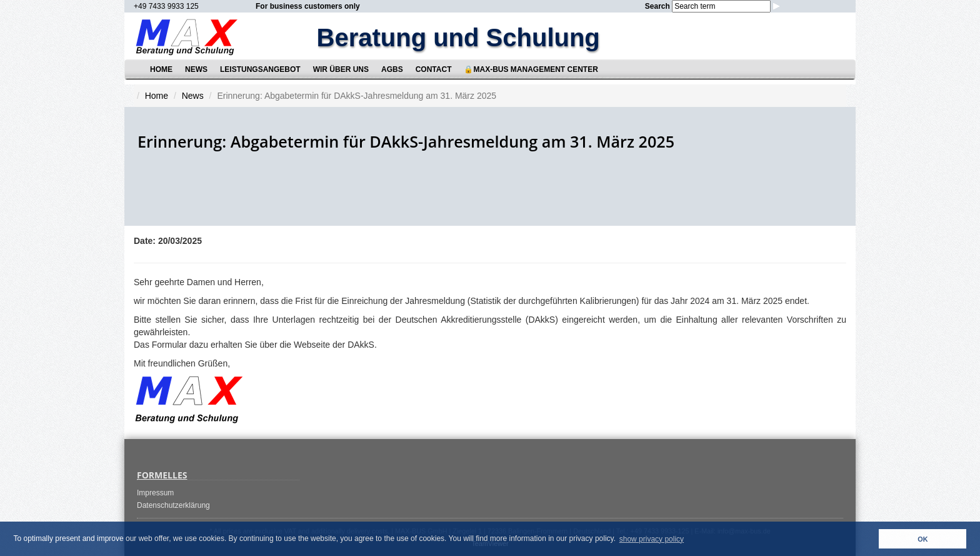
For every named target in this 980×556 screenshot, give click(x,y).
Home (161, 69)
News (196, 69)
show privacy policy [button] (652, 539)
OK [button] (922, 539)
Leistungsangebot (260, 69)
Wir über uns (341, 69)
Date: (145, 241)
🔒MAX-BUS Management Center (531, 69)
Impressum (155, 493)
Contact (434, 69)
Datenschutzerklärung (173, 505)
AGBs (392, 69)
